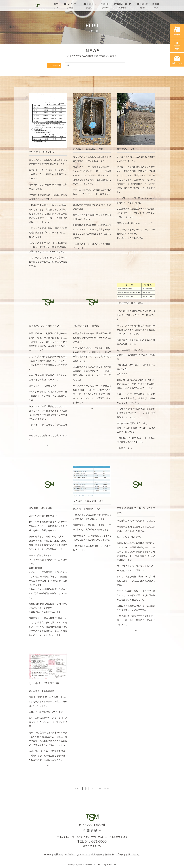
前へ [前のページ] (77, 789)
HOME (48, 855)
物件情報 (110, 855)
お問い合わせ (133, 855)
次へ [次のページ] (100, 789)
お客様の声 (83, 855)
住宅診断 (70, 855)
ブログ (120, 855)
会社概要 (58, 855)
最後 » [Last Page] (107, 789)
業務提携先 (97, 855)
